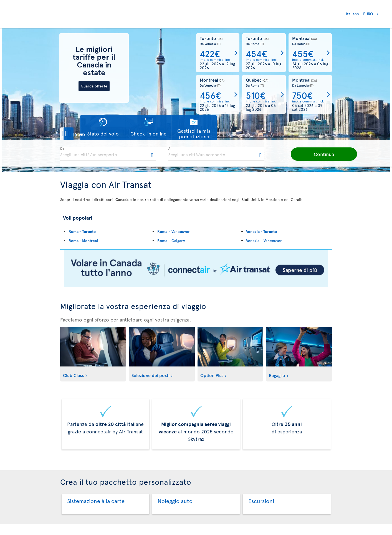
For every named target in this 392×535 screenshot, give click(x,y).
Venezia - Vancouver (264, 241)
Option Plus (212, 375)
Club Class (73, 375)
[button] (79, 134)
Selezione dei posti (151, 375)
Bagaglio (277, 375)
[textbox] (108, 154)
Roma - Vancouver (174, 231)
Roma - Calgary (171, 241)
